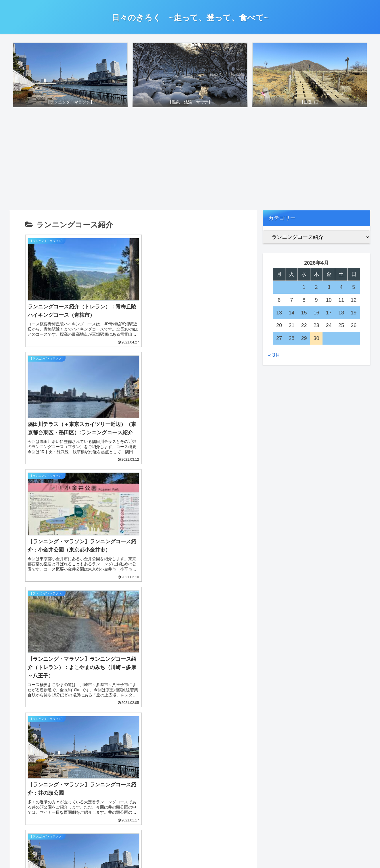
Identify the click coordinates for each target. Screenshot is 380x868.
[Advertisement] (190, 161)
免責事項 (271, 540)
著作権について (279, 555)
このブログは (277, 510)
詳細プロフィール (282, 495)
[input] (70, 488)
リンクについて (279, 570)
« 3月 (274, 355)
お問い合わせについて (287, 585)
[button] (119, 488)
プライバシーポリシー (287, 525)
